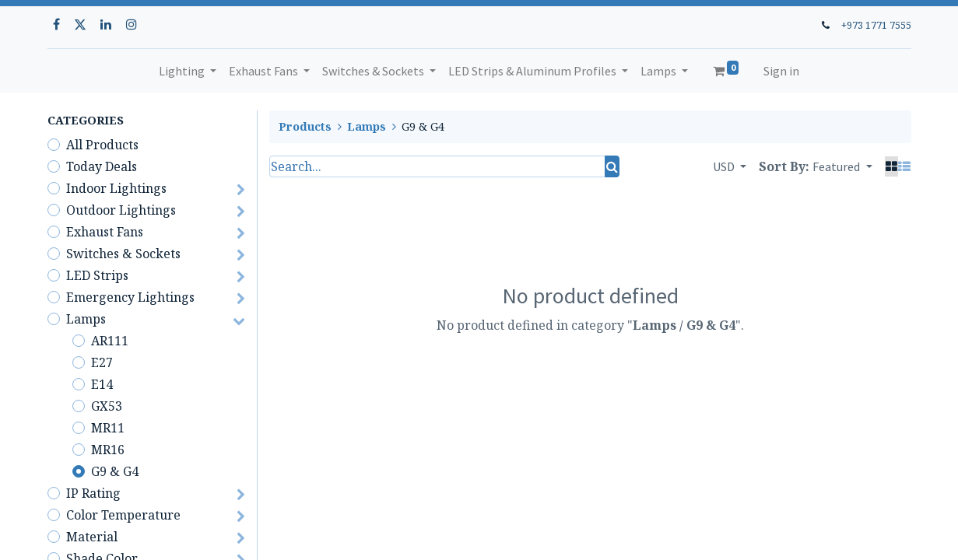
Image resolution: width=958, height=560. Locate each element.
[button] (842, 166)
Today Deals (102, 166)
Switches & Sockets (123, 254)
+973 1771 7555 (876, 25)
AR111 (110, 341)
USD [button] (725, 166)
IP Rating (93, 493)
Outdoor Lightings (121, 210)
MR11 (108, 428)
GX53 (107, 406)
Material (92, 537)
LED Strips (97, 275)
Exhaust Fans (105, 232)
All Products (102, 145)
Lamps (86, 319)
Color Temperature (123, 515)
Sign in (781, 71)
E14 (102, 384)
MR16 (108, 450)
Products (305, 126)
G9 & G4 (115, 471)
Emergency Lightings (130, 297)
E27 (102, 362)
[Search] (612, 166)
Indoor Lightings (116, 188)
